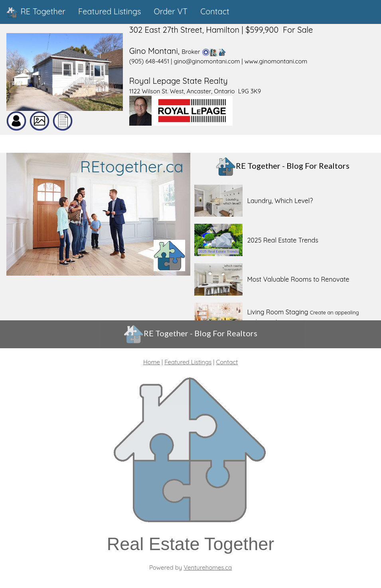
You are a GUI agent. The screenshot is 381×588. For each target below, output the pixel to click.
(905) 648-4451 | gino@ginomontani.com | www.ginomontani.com (218, 61)
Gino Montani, (156, 51)
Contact (227, 362)
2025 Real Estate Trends (282, 240)
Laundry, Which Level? (280, 201)
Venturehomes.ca (208, 567)
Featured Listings (188, 362)
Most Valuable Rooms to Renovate (298, 279)
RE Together (36, 12)
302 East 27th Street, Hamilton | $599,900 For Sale (221, 30)
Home (152, 362)
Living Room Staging (277, 312)
